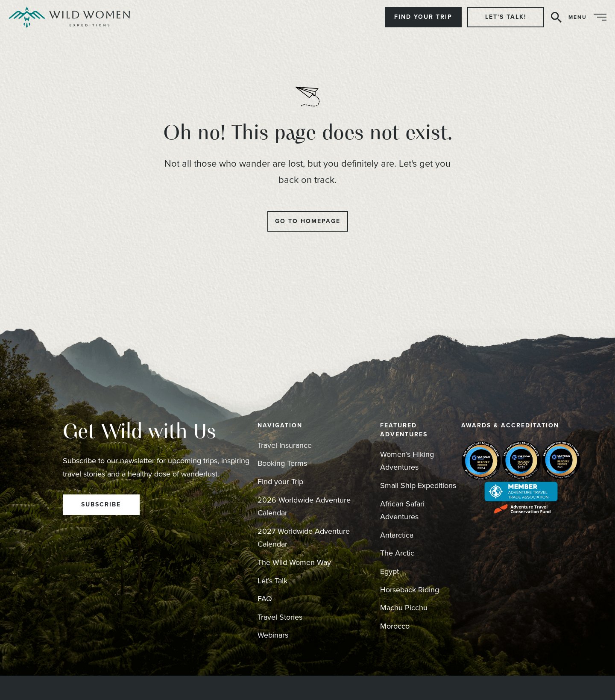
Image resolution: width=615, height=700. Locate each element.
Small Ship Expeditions (418, 485)
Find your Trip (280, 482)
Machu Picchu (404, 608)
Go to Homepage (308, 221)
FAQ (265, 599)
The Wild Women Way (294, 562)
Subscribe (101, 504)
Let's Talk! (506, 17)
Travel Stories (280, 617)
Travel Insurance (285, 445)
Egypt (389, 571)
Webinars (273, 635)
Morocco (395, 626)
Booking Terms (282, 463)
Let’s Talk (272, 581)
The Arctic (397, 553)
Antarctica (397, 535)
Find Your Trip (423, 17)
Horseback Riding (410, 590)
